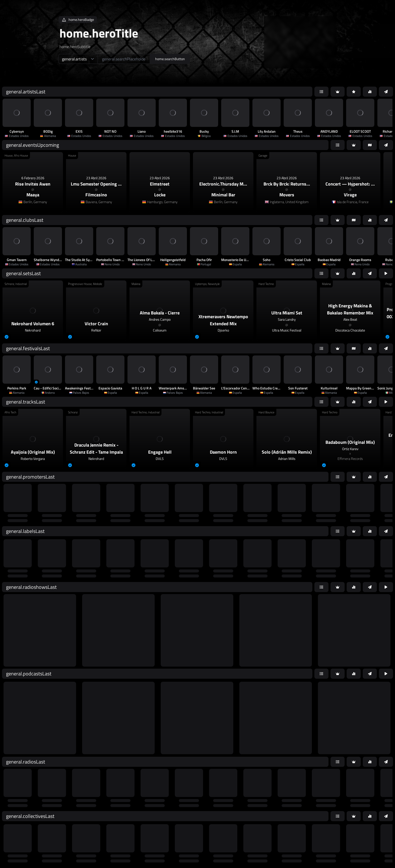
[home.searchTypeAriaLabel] (78, 59)
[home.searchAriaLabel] (124, 59)
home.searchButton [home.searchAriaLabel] (170, 59)
